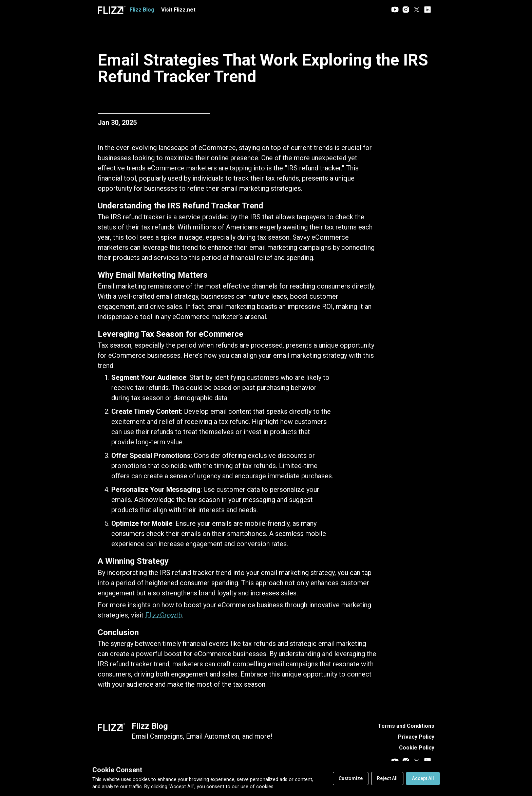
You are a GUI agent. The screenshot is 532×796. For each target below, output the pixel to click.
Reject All (387, 778)
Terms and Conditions (406, 726)
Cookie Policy (417, 748)
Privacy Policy (416, 737)
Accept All (423, 778)
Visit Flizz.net (178, 10)
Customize (351, 778)
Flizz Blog (150, 726)
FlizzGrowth (164, 615)
